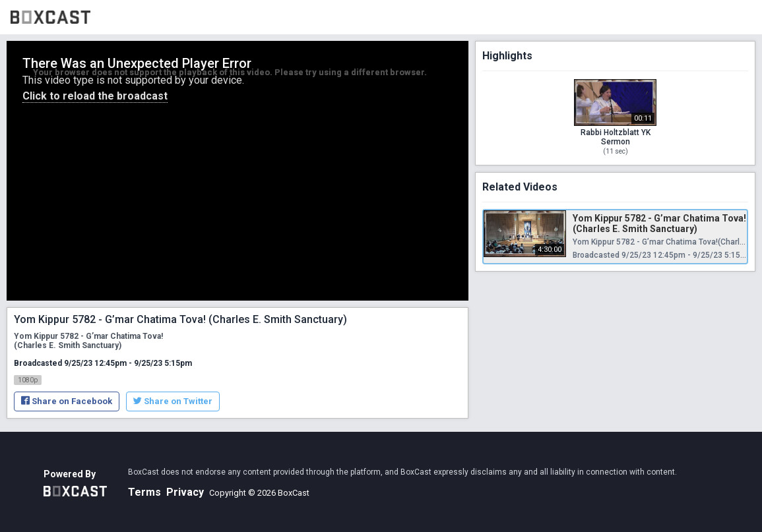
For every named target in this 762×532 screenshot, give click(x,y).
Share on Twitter (173, 401)
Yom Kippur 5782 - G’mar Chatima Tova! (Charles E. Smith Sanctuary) (659, 223)
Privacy (185, 492)
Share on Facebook (67, 401)
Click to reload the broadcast (95, 96)
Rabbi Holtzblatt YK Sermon (616, 137)
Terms (144, 492)
